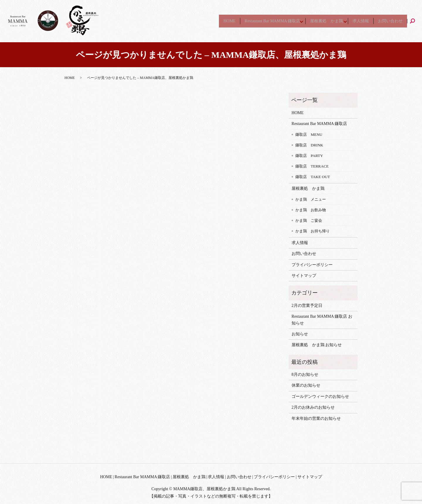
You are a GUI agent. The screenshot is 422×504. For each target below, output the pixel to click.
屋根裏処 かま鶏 (321, 21)
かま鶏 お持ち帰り (313, 231)
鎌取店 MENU (309, 135)
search (415, 21)
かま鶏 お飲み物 (311, 210)
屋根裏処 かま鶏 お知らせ (317, 345)
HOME (220, 21)
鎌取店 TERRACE (312, 166)
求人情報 (358, 21)
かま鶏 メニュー (311, 199)
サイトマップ (304, 276)
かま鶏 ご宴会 (309, 220)
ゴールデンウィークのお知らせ (320, 396)
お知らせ (300, 334)
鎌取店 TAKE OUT (313, 177)
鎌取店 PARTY (309, 156)
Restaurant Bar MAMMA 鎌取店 (264, 21)
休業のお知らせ (306, 385)
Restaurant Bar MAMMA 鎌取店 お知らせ (322, 320)
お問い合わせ (389, 21)
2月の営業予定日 (307, 306)
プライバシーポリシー (312, 265)
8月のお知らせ (305, 374)
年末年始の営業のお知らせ (316, 418)
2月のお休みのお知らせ (313, 407)
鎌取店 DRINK (309, 145)
